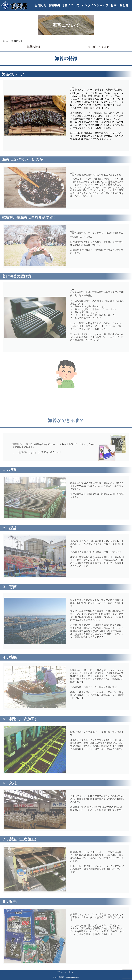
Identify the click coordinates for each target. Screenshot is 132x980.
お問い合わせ (120, 5)
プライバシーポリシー (66, 972)
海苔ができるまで (98, 47)
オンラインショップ (95, 5)
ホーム (5, 41)
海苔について (71, 5)
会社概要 (54, 5)
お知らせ (41, 5)
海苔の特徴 (34, 47)
